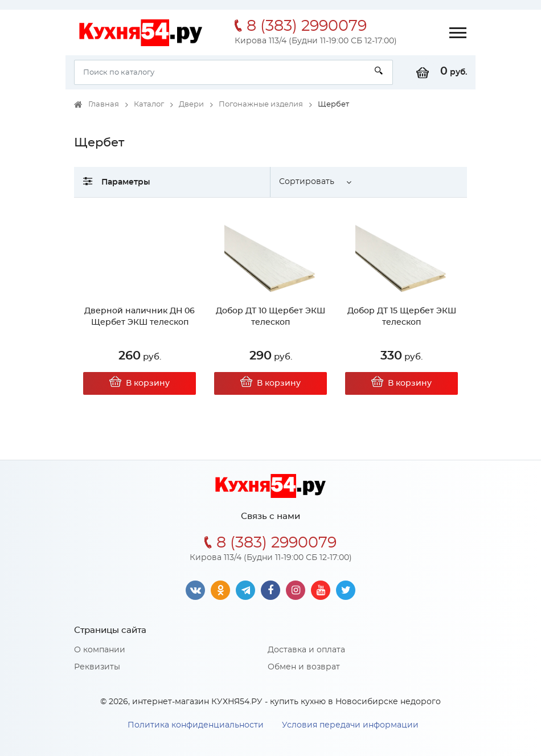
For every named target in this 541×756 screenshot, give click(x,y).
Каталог (149, 105)
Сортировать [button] (307, 182)
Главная (104, 105)
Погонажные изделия (261, 105)
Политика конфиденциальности (196, 725)
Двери (191, 105)
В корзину (140, 383)
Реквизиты (97, 667)
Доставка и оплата (306, 650)
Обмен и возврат (304, 667)
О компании (100, 650)
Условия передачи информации (350, 725)
